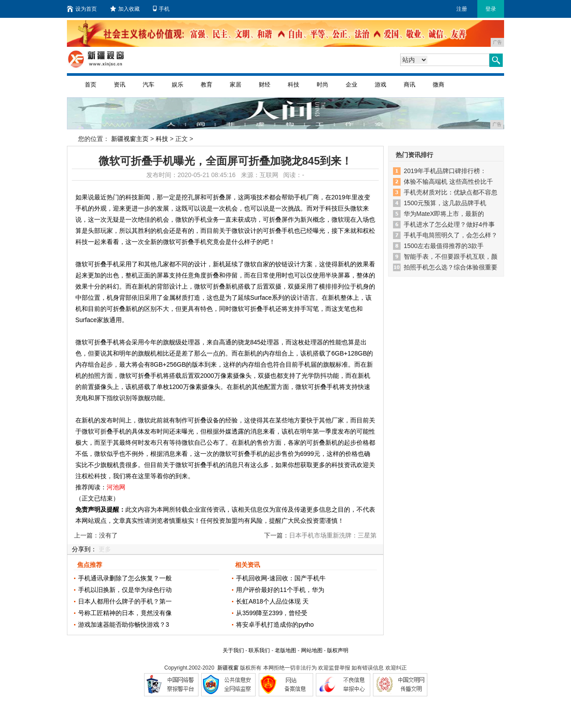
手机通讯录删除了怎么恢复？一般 (125, 578)
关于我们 (233, 650)
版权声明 (338, 650)
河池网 (116, 487)
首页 (91, 85)
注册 (462, 9)
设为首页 (82, 9)
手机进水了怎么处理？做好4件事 (449, 224)
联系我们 (259, 650)
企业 (352, 85)
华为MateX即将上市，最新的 (444, 214)
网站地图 (312, 650)
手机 (161, 9)
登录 (491, 9)
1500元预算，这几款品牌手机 (445, 203)
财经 (265, 85)
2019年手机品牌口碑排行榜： (445, 171)
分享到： (84, 549)
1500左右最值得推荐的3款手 (444, 246)
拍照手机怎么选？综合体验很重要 (451, 267)
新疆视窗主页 (130, 139)
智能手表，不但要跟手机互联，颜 (451, 256)
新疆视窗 (228, 668)
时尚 (323, 85)
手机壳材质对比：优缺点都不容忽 (451, 192)
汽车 (149, 85)
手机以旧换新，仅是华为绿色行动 (125, 590)
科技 (294, 85)
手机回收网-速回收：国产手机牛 (281, 578)
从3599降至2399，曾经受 (272, 613)
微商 (439, 85)
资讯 (120, 85)
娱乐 (178, 85)
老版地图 (285, 650)
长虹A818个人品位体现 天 (272, 601)
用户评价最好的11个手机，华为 (280, 590)
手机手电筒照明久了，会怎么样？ (451, 235)
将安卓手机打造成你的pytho (275, 625)
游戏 (381, 85)
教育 (207, 85)
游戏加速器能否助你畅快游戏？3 (124, 625)
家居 (236, 85)
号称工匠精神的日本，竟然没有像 (125, 613)
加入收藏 (125, 9)
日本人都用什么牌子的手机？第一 (125, 601)
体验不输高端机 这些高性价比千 (448, 182)
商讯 (410, 85)
